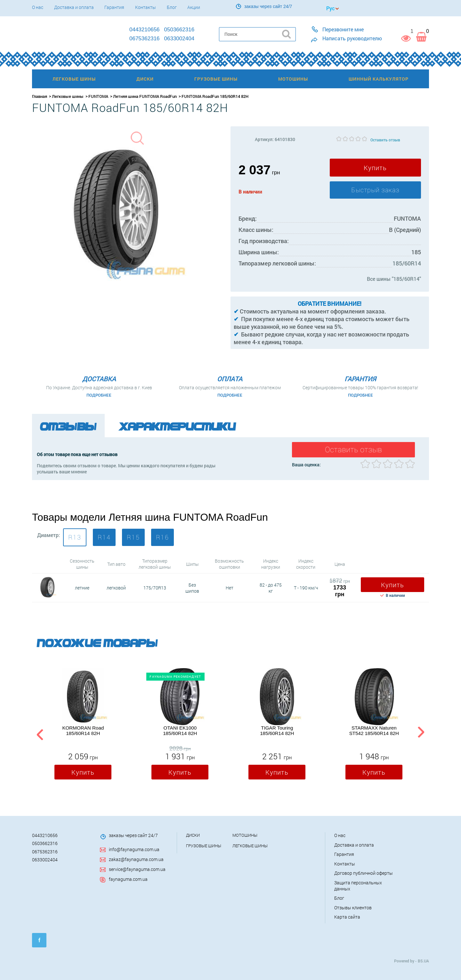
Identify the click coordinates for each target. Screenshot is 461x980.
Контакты (146, 7)
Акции (194, 7)
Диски (193, 835)
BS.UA (423, 960)
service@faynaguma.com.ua (137, 869)
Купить (375, 168)
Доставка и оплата (74, 7)
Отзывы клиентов (353, 907)
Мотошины (245, 835)
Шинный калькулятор (379, 79)
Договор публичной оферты (364, 873)
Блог (172, 7)
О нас (38, 7)
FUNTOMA (98, 96)
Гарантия (114, 7)
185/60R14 (407, 263)
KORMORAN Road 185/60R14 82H (83, 730)
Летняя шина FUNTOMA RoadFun (145, 96)
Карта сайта (347, 917)
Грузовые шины (204, 845)
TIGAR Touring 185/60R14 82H (277, 730)
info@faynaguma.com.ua (134, 849)
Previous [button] (39, 733)
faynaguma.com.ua (128, 878)
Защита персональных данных (358, 885)
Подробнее (99, 395)
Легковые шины (68, 96)
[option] (83, 725)
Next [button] (421, 733)
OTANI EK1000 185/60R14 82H (180, 730)
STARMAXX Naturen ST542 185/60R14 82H (374, 730)
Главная (40, 96)
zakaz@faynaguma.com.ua (136, 859)
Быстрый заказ (375, 190)
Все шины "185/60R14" (394, 279)
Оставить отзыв (385, 140)
